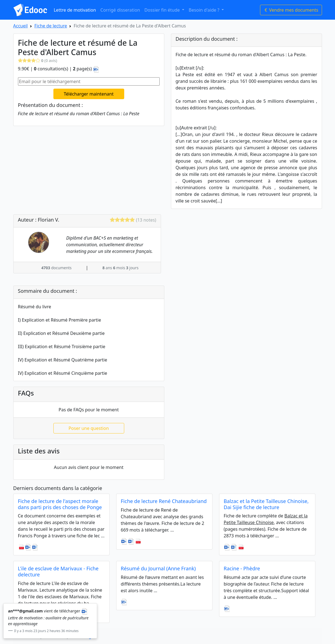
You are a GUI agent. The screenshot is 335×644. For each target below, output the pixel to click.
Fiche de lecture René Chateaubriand (164, 501)
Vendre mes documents (291, 10)
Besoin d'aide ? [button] (205, 10)
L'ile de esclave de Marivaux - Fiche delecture (58, 571)
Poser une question (89, 428)
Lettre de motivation (75, 10)
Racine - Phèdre (242, 568)
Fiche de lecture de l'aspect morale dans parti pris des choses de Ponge (60, 504)
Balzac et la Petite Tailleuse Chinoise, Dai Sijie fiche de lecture (266, 504)
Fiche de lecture (51, 26)
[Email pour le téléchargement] (89, 81)
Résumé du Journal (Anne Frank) (158, 568)
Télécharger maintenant (89, 94)
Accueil (21, 26)
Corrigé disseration (120, 10)
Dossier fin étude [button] (163, 10)
